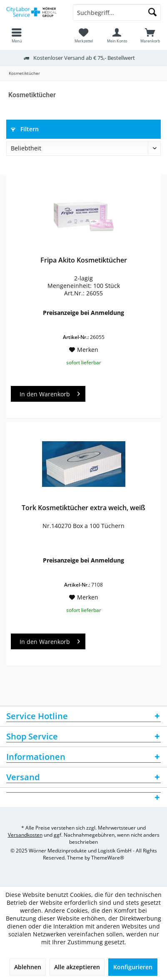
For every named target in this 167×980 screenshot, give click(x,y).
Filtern (25, 129)
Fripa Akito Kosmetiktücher (84, 260)
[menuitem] (150, 35)
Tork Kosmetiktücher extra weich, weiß (83, 508)
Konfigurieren (133, 967)
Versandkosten (25, 835)
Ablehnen (28, 967)
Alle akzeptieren (77, 967)
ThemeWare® (108, 858)
